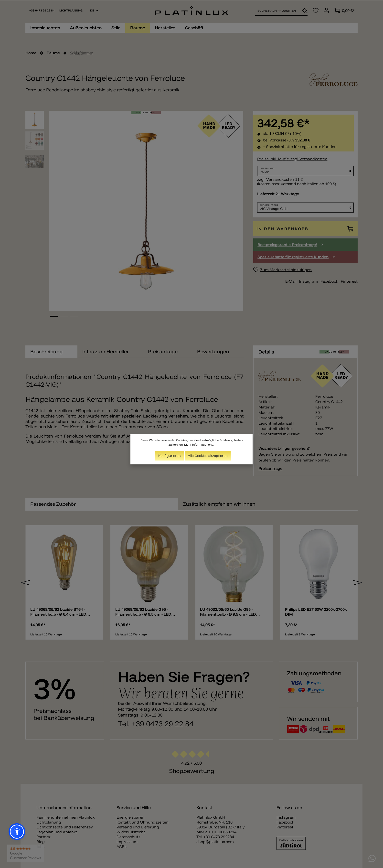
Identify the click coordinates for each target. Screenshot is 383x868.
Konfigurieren (170, 456)
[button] (17, 832)
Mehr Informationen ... (199, 445)
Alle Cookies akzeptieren (208, 456)
